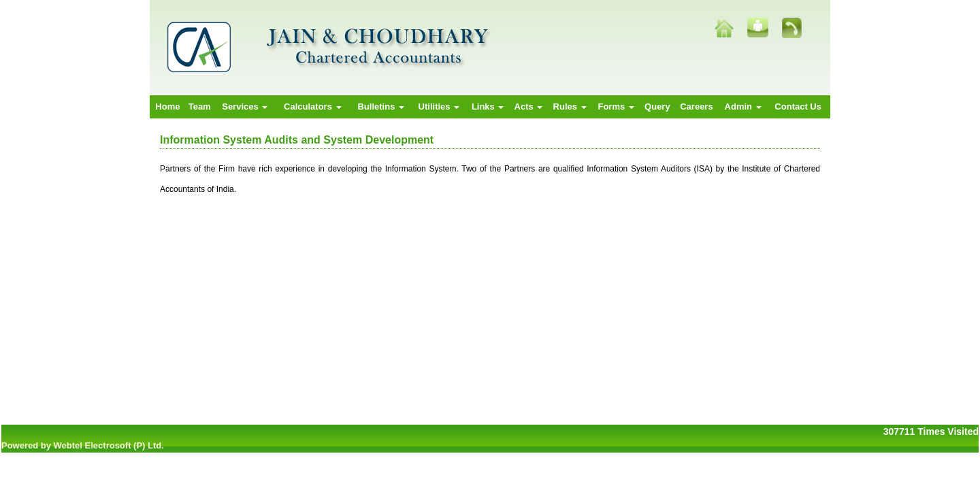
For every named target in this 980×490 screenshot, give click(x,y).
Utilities (439, 107)
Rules (570, 107)
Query (657, 107)
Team (200, 107)
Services (245, 107)
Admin (743, 107)
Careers (696, 107)
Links (488, 107)
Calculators (312, 107)
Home (167, 107)
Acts (529, 107)
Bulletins (381, 107)
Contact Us (798, 107)
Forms (616, 107)
